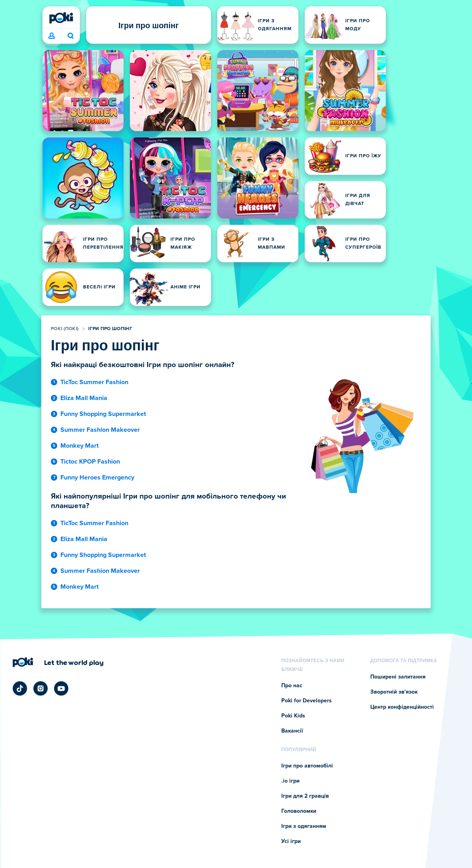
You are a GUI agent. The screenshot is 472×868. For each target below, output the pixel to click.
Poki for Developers (307, 701)
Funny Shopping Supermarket (103, 414)
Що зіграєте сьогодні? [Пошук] (71, 36)
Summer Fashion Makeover (100, 430)
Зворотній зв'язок (394, 692)
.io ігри (290, 781)
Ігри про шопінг (110, 329)
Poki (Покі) (65, 329)
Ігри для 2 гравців (305, 796)
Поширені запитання (398, 677)
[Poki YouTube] (61, 688)
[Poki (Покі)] (61, 18)
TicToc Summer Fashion (94, 382)
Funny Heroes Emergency (97, 477)
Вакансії (292, 731)
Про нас (292, 686)
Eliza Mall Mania (84, 398)
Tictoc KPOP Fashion (90, 462)
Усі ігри (291, 841)
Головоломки (299, 811)
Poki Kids (293, 716)
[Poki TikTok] (20, 688)
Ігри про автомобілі (307, 766)
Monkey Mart (79, 446)
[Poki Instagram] (41, 688)
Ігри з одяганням (304, 826)
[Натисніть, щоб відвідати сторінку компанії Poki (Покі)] (58, 662)
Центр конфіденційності (402, 707)
